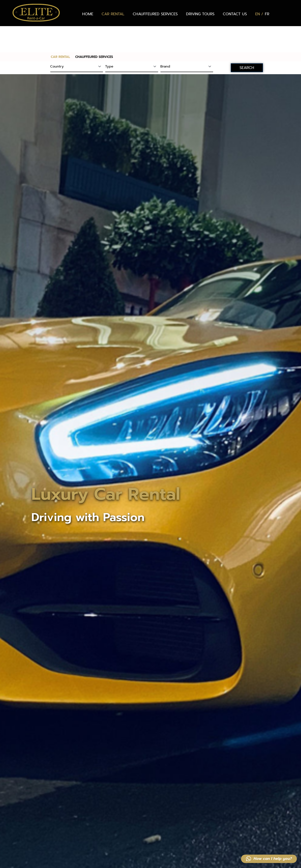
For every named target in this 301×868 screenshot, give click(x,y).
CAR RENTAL (113, 14)
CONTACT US (235, 14)
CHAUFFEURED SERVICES (155, 14)
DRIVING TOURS (200, 14)
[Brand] (187, 41)
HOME (88, 14)
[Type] (132, 41)
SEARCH (247, 42)
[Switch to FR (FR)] (267, 14)
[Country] (77, 41)
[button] (269, 859)
